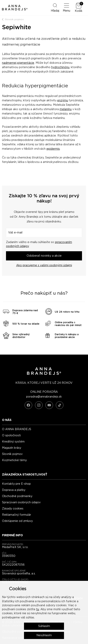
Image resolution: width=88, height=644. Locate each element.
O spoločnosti (11, 436)
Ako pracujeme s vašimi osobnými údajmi (44, 265)
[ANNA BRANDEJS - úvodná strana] (44, 374)
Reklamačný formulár (16, 515)
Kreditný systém (13, 442)
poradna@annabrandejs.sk (44, 397)
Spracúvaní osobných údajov (21, 502)
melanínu (66, 109)
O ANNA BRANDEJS (17, 429)
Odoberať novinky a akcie (44, 256)
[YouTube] (49, 405)
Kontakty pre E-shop (16, 484)
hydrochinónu (60, 67)
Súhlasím (44, 626)
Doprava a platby (14, 490)
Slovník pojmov (14, 19)
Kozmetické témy (14, 460)
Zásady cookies (13, 509)
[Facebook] (28, 405)
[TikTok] (60, 405)
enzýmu (63, 101)
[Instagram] (39, 405)
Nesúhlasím (44, 635)
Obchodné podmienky (17, 496)
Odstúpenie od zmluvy (17, 521)
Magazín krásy (12, 448)
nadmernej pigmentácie (18, 63)
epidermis (53, 149)
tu (38, 609)
